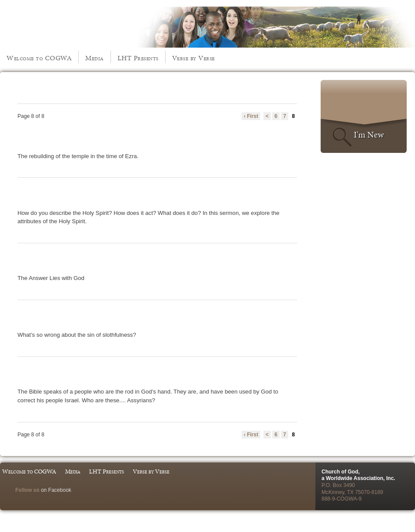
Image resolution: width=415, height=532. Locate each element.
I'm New (369, 135)
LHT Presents (138, 58)
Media (95, 58)
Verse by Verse (194, 58)
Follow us (27, 490)
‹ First (251, 116)
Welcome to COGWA (39, 58)
